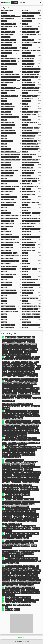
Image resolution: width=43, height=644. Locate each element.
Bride (16, 364)
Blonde (37, 369)
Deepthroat (25, 69)
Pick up (27, 554)
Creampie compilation (8, 398)
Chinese (7, 381)
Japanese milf (27, 473)
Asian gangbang (28, 352)
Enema (7, 421)
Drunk (4, 413)
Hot (16, 450)
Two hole (15, 312)
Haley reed (14, 26)
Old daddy (22, 536)
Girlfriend (9, 445)
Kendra (20, 497)
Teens (4, 592)
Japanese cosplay (18, 475)
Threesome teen (36, 237)
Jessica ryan (10, 216)
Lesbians (23, 499)
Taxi (28, 588)
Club (21, 398)
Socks (4, 573)
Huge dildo (26, 452)
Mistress (21, 516)
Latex (12, 499)
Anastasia (5, 352)
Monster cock (18, 524)
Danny (4, 418)
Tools (9, 34)
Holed (32, 77)
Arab (15, 337)
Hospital (11, 455)
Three (4, 595)
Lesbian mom (21, 504)
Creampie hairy (27, 398)
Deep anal (13, 416)
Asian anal (25, 337)
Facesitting (33, 423)
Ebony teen (37, 69)
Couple (13, 388)
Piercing (18, 546)
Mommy (16, 519)
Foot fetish (18, 430)
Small (13, 573)
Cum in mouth (29, 391)
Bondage (11, 357)
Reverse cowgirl (34, 558)
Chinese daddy (36, 393)
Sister (17, 566)
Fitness (25, 435)
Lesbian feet (6, 502)
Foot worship (6, 428)
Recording (15, 293)
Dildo (25, 411)
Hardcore (12, 452)
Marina (5, 521)
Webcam (11, 602)
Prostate (28, 546)
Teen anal (13, 590)
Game (38, 440)
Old (17, 533)
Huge (35, 450)
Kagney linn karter (7, 497)
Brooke (9, 282)
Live (29, 502)
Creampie (25, 181)
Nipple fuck (24, 526)
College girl (37, 221)
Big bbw (13, 325)
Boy (4, 362)
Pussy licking (28, 551)
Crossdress (13, 396)
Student (31, 568)
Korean (7, 494)
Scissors (10, 269)
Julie (8, 202)
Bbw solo (34, 364)
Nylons (5, 531)
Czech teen (31, 226)
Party (24, 162)
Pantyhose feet (7, 546)
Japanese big (6, 492)
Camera (33, 406)
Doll (16, 413)
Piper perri (4, 266)
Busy (37, 32)
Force (9, 426)
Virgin (7, 600)
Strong (30, 149)
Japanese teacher (18, 480)
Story (22, 580)
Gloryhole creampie (12, 197)
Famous (10, 53)
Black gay (5, 379)
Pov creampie (6, 556)
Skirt (9, 580)
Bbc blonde (17, 50)
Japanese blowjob (17, 485)
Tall (24, 588)
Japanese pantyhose (17, 473)
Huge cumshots (11, 106)
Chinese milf (24, 404)
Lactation (18, 502)
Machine (5, 516)
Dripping (34, 269)
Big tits (24, 90)
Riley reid (10, 10)
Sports (11, 583)
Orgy (26, 533)
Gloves (5, 440)
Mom (7, 509)
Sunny (10, 585)
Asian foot (5, 354)
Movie (36, 514)
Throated (10, 253)
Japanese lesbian (15, 465)
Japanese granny (28, 469)
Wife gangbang (21, 605)
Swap (24, 575)
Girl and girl (37, 312)
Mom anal (5, 519)
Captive (33, 34)
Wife (6, 602)
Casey (13, 189)
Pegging (10, 543)
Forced (5, 426)
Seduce (5, 585)
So (13, 200)
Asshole (17, 342)
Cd (13, 386)
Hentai (7, 448)
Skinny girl (13, 61)
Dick (29, 322)
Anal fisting (26, 345)
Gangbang (17, 438)
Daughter (31, 411)
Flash (15, 433)
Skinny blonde (31, 170)
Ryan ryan (17, 216)
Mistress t (5, 524)
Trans (18, 590)
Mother (11, 511)
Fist (13, 426)
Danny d (32, 413)
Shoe (38, 573)
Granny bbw (18, 443)
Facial (37, 430)
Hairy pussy (14, 457)
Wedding (29, 605)
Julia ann (36, 462)
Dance (7, 411)
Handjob (12, 448)
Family (38, 423)
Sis (25, 583)
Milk (23, 85)
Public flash (26, 543)
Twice (9, 64)
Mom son (34, 509)
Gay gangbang (32, 32)
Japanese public (17, 487)
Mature (18, 509)
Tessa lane (10, 277)
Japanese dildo (34, 490)
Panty (32, 554)
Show (11, 578)
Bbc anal (14, 369)
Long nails (14, 507)
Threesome (6, 590)
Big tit (9, 369)
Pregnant (8, 541)
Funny (20, 435)
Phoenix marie (14, 551)
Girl (23, 440)
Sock (8, 575)
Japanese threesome (24, 492)
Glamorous (15, 170)
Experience (37, 229)
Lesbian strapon (7, 504)
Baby (8, 367)
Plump (10, 548)
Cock (9, 32)
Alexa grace (24, 340)
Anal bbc (10, 160)
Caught (29, 396)
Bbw (3, 325)
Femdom (22, 423)
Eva (33, 421)
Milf (39, 509)
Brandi (27, 369)
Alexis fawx (32, 340)
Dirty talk (10, 418)
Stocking (14, 568)
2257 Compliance (18, 642)
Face (10, 435)
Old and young (6, 538)
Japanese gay (26, 482)
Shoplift (28, 585)
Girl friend (31, 290)
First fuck (10, 234)
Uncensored (13, 597)
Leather (13, 502)
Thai (15, 588)
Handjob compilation (25, 448)
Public (23, 541)
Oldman (8, 536)
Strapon (26, 568)
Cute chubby (11, 328)
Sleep (7, 566)
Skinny (24, 45)
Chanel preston (5, 16)
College (5, 401)
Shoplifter (33, 573)
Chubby (12, 384)
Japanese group (28, 480)
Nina (25, 529)
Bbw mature (21, 369)
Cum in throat (32, 56)
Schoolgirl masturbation (13, 242)
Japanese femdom (33, 477)
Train (28, 592)
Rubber (9, 170)
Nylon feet (17, 526)
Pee (28, 541)
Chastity (21, 391)
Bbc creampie (17, 58)
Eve (36, 96)
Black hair (31, 128)
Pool (12, 556)
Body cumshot (32, 136)
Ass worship (10, 347)
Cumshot (28, 154)
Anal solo (19, 345)
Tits (14, 592)
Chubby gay (31, 58)
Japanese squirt (34, 482)
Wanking (10, 285)
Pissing (5, 543)
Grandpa (23, 438)
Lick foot (32, 504)
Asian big (10, 312)
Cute (10, 386)
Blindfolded (27, 364)
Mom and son (18, 511)
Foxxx (35, 224)
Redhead (12, 563)
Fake (29, 282)
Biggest (16, 117)
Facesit (15, 435)
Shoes (34, 583)
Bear (25, 357)
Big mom (20, 371)
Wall (29, 80)
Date (27, 413)
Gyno (28, 438)
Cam (38, 406)
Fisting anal (27, 426)
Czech (26, 384)
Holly (15, 152)
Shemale (12, 566)
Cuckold (29, 381)
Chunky (14, 40)
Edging (30, 325)
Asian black (6, 340)
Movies (11, 524)
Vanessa (31, 600)
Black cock (10, 48)
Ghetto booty (15, 186)
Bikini (22, 367)
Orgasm (21, 533)
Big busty (10, 104)
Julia (33, 465)
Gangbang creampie (28, 443)
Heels (39, 448)
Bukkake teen (35, 146)
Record (9, 293)
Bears (10, 371)
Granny (11, 438)
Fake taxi (22, 428)
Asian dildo (27, 354)
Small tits (5, 583)
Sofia (30, 144)
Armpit (34, 347)
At (34, 18)
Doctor (36, 411)
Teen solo (33, 592)
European (10, 176)
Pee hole (34, 122)
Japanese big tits (36, 473)
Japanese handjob (7, 475)
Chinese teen (6, 388)
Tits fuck (10, 114)
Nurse (11, 526)
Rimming (23, 561)
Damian (30, 130)
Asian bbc (11, 342)
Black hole (37, 50)
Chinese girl (6, 391)
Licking (14, 504)
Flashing (24, 430)
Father (21, 426)
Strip (15, 583)
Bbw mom (5, 376)
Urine (25, 597)
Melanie (30, 26)
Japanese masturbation (12, 477)
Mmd (12, 514)
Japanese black (7, 473)
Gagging (30, 224)
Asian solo (12, 352)
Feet (27, 423)
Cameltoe (17, 404)
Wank (9, 250)
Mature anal (6, 514)
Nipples (10, 531)
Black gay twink (11, 240)
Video (26, 600)
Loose (13, 130)
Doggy (19, 416)
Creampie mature (22, 396)
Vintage (11, 600)
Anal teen (26, 349)
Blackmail (28, 367)
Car (16, 393)
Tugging (10, 168)
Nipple (4, 529)
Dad (11, 411)
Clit (11, 391)
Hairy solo (25, 455)
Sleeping (27, 566)
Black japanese (27, 374)
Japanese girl (14, 492)
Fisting (17, 423)
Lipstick (9, 42)
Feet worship (6, 430)
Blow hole (10, 141)
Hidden (34, 448)
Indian (7, 460)
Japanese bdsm (23, 477)
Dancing (16, 418)
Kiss (23, 494)
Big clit (31, 362)
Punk (34, 551)
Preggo (22, 556)
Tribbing (32, 590)
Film (17, 428)
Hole (9, 37)
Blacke (36, 280)
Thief (9, 595)
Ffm (37, 426)
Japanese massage (26, 465)
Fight (19, 433)
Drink (21, 418)
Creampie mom (29, 388)
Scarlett (36, 298)
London (24, 502)
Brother (38, 367)
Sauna (36, 575)
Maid (24, 514)
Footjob (7, 423)
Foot (12, 423)
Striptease (15, 585)
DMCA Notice (26, 642)
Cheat (33, 162)
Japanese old (36, 480)
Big (19, 359)
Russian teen (11, 561)
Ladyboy (17, 499)
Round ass (31, 88)
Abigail (30, 21)
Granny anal (34, 438)
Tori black (31, 309)
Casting (18, 384)
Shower (18, 573)
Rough (22, 558)
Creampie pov (10, 393)
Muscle (15, 516)
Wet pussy (31, 168)
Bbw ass (30, 379)
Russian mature (15, 558)
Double (21, 411)
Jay (29, 77)
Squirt (21, 566)
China (12, 381)
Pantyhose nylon (12, 554)
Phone (9, 26)
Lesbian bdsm (6, 507)
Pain (13, 546)
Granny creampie (22, 445)
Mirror (14, 42)
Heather (34, 242)
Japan (13, 462)
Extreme (29, 421)
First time (24, 433)
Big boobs (5, 364)
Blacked (37, 357)
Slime (30, 53)
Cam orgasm (11, 18)
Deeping (15, 253)
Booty (35, 376)
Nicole (29, 529)
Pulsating (30, 293)
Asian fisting (6, 349)
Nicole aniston (32, 526)
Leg (27, 504)
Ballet (20, 374)
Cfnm (24, 189)
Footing (13, 32)
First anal (5, 435)
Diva (29, 34)
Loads (37, 74)
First (38, 433)
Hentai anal (18, 455)
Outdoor (36, 533)
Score (30, 160)
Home (20, 450)
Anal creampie (31, 342)
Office (13, 533)
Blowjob (13, 362)
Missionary (33, 519)
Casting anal (6, 409)
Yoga (11, 610)
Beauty (36, 362)
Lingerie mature (32, 114)
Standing (28, 578)
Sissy (9, 568)
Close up (37, 388)
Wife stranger (35, 178)
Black (24, 314)
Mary (37, 162)
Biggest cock (11, 117)
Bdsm (17, 357)
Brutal (4, 369)
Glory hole (4, 10)
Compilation (6, 384)
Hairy (17, 448)
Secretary (19, 575)
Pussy (36, 541)
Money (34, 511)
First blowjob (37, 317)
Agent (4, 347)
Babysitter (30, 376)
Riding (26, 558)
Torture (23, 592)
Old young (26, 538)
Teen (7, 588)
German (10, 440)
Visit (12, 192)
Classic (35, 391)
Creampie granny (26, 406)
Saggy (20, 571)
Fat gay (16, 181)
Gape (4, 445)
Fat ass (13, 428)
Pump (38, 551)
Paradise (15, 218)
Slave (4, 571)
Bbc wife (18, 379)
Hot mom (5, 455)
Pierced (21, 551)
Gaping (15, 445)
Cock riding (31, 173)
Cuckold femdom (15, 406)
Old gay (31, 533)
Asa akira (5, 342)
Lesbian (7, 499)
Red (17, 563)
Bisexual (10, 128)
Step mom (32, 571)
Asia (33, 337)
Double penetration (34, 416)
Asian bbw (28, 347)
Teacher (20, 588)
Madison (5, 511)
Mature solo (17, 521)
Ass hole (10, 256)
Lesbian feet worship (23, 507)
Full (29, 433)
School (9, 571)
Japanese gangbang (26, 467)
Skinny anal (30, 575)
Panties (5, 548)
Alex (6, 2)
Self (33, 580)
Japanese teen (36, 467)
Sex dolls (31, 13)
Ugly (29, 597)
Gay (6, 438)
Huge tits (32, 452)
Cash (17, 398)
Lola (9, 192)
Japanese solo (6, 469)
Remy (33, 245)
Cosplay (17, 381)
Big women (35, 149)
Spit (18, 580)
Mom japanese (33, 521)
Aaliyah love (31, 64)
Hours (14, 309)
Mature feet (24, 521)
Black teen (31, 280)
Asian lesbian (6, 345)
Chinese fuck (11, 401)
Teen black (16, 74)
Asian (10, 337)
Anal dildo (13, 349)
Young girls (16, 237)
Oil (4, 536)
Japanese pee (34, 487)
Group (15, 440)
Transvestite (35, 144)
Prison (17, 556)
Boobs (11, 364)
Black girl (23, 376)
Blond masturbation (15, 376)
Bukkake (24, 29)
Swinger (38, 571)
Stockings (20, 568)
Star (4, 575)
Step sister (5, 578)
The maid (30, 66)
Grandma (32, 440)
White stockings (19, 602)
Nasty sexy (31, 40)
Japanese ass (6, 490)
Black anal (31, 138)
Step (9, 573)
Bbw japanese (13, 374)
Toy (39, 592)
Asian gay (23, 342)
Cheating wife (6, 406)
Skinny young (11, 205)
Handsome (19, 452)
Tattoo (9, 592)
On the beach (15, 536)
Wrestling (27, 602)
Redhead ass (16, 256)
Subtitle (9, 309)
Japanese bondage (7, 480)
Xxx (6, 607)
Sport (9, 133)
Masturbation (18, 514)
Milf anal (10, 521)
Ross (30, 208)
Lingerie (37, 502)
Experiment (31, 229)
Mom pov (22, 519)
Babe (30, 248)
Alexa (30, 250)
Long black (37, 128)
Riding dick (37, 561)
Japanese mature (7, 467)
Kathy (30, 200)
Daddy (3, 200)
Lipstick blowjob (16, 77)
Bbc (28, 357)
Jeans (21, 469)
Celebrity (5, 386)
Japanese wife (16, 467)
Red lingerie (6, 563)
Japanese (8, 462)
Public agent (6, 551)
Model (26, 516)
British (14, 371)
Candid (30, 404)
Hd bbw (10, 40)
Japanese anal (6, 465)
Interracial (4, 74)
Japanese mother (7, 485)
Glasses (5, 443)
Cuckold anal (37, 42)
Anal (6, 337)
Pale (19, 554)
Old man (7, 533)
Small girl (16, 96)
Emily (30, 96)
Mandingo (27, 509)
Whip (15, 605)
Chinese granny (33, 384)
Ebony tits (31, 61)
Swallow (13, 575)
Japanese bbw (19, 462)
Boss (4, 367)
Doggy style (25, 416)
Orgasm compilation (17, 538)
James (33, 192)
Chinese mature (27, 393)
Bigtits (30, 184)
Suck (38, 583)
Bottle (36, 379)
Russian (7, 558)
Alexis (32, 349)
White (10, 605)
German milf (37, 218)
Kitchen (28, 494)
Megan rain (35, 160)
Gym (23, 154)
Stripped (30, 18)
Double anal (21, 413)
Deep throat (6, 416)
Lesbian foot (30, 499)
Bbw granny (27, 371)
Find (9, 194)
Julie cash (4, 202)
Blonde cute (31, 16)
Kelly (29, 242)
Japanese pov (25, 487)
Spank (4, 568)
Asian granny (33, 345)
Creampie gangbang (8, 404)
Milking (27, 85)
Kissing (15, 497)
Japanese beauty (27, 485)
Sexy (37, 578)
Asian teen (22, 347)
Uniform (20, 597)
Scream (29, 583)
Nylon (7, 526)
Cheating (18, 386)
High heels (5, 452)
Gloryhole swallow (12, 24)
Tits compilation (15, 261)
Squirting (14, 571)
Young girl (31, 221)
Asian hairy (20, 349)
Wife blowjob (11, 122)
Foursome (9, 433)
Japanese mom (28, 462)
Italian (22, 460)
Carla (9, 149)
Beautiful (19, 362)
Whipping (33, 602)
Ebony (29, 181)
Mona (9, 130)
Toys (13, 595)
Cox (4, 393)
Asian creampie (13, 354)
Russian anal (30, 561)
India (18, 460)
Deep (37, 413)
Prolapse (19, 543)
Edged (34, 325)
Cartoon (35, 381)
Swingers (14, 580)
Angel (36, 349)
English (17, 421)
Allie (29, 192)
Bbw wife (12, 379)
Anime (19, 337)
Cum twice (14, 64)
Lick (32, 502)
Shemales (28, 580)
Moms (28, 519)
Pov (15, 543)
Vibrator (36, 600)
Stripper (36, 309)
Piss (12, 541)
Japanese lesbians (25, 490)
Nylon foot (10, 529)
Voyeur (17, 600)
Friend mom (31, 430)
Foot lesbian (29, 428)
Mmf (11, 519)
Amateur (13, 345)
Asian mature (19, 352)
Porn (23, 546)
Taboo (24, 133)
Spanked (16, 578)
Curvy (30, 74)
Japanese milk (6, 482)
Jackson (13, 274)
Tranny (23, 590)
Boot (18, 367)
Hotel (12, 450)
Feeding (37, 213)
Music (10, 516)
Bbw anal (25, 362)
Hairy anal (29, 450)
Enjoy (12, 221)
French (33, 426)
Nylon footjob (36, 529)
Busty (33, 367)
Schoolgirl (37, 580)
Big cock (21, 364)
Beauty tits (6, 374)
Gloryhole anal (11, 125)
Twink (37, 590)
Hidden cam (32, 455)
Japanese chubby (7, 487)
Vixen (21, 600)
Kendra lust (18, 494)
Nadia (36, 77)
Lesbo (33, 82)
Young (7, 610)
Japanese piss (36, 475)
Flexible (36, 428)
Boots (10, 359)
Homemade (6, 450)
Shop (32, 585)
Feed (33, 213)
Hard (24, 450)
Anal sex (21, 354)
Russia (4, 561)
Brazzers (23, 359)
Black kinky (31, 50)
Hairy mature (6, 457)
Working (10, 45)
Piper (15, 266)
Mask (33, 250)
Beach (8, 362)
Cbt (22, 384)
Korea (12, 494)
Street (4, 580)
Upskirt (7, 597)
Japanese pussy (15, 490)
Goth (14, 90)
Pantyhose (18, 541)
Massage (12, 509)
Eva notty (23, 421)
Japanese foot (15, 469)
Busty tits (31, 298)
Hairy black (37, 72)
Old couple (29, 536)
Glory (15, 48)
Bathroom (24, 379)
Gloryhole (36, 29)
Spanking (32, 566)
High (29, 277)
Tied (27, 590)
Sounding (20, 583)
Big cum (36, 112)
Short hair (25, 571)
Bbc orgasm (11, 50)
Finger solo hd (16, 154)
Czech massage (36, 398)
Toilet (3, 80)
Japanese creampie (16, 482)
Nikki (21, 529)
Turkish (18, 592)
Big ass (5, 359)
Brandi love (30, 359)
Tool (13, 34)
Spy (28, 573)
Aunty (30, 122)
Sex (37, 566)
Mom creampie (26, 511)
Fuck (4, 433)
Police (32, 543)
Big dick (5, 371)
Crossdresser (29, 386)
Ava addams (25, 13)
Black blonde (11, 224)
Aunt (16, 347)
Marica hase (30, 514)
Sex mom (22, 585)
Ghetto (9, 186)
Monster (36, 516)
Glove (27, 440)
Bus (21, 357)
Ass (30, 337)
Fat (17, 426)
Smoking (22, 578)
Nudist (16, 529)
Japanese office (27, 475)
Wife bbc (5, 605)
